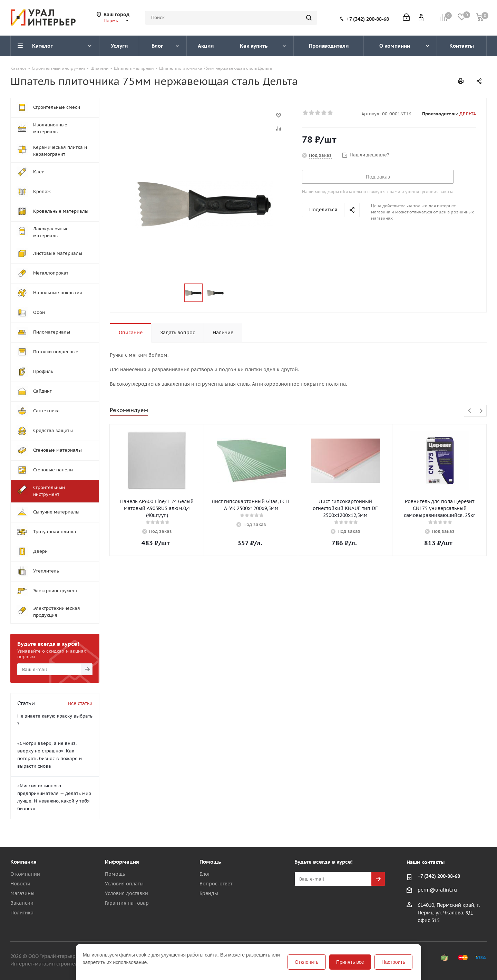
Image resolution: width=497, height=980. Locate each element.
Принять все (350, 962)
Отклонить (307, 962)
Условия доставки (126, 893)
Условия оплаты (124, 884)
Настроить (393, 962)
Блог (205, 874)
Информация (122, 862)
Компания (23, 862)
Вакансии (22, 903)
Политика (22, 913)
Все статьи (80, 703)
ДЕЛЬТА (468, 114)
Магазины (22, 893)
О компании (25, 874)
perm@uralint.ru (437, 890)
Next (481, 411)
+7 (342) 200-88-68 (368, 19)
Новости (20, 884)
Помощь (115, 874)
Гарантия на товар (127, 903)
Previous (470, 411)
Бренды (209, 893)
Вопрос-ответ (216, 884)
